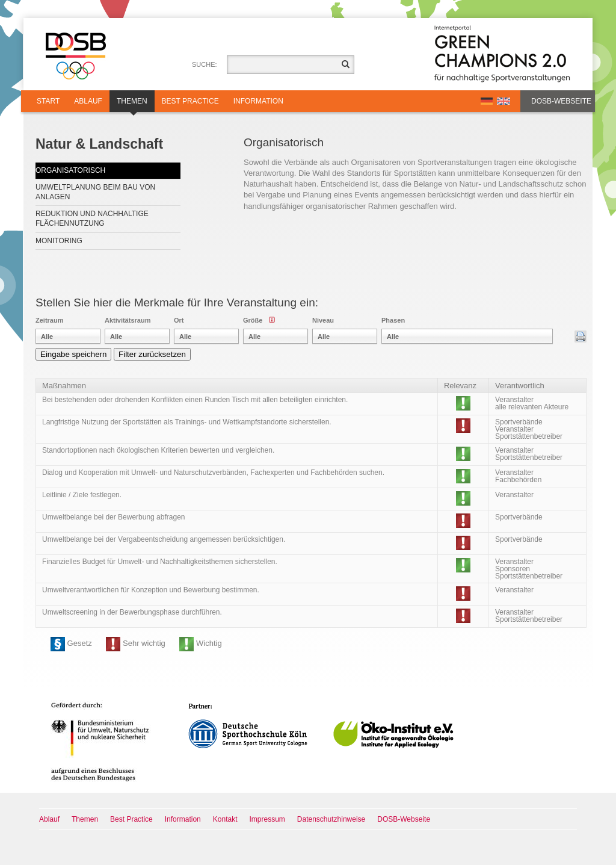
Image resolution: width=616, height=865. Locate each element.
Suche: (205, 64)
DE (487, 101)
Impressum (267, 819)
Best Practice (190, 101)
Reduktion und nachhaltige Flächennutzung (92, 219)
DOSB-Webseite (561, 101)
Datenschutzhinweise (331, 819)
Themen (132, 104)
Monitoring (59, 241)
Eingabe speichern (73, 354)
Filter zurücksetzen (152, 354)
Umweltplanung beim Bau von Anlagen (95, 192)
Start (48, 101)
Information (258, 101)
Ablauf (88, 101)
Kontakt (225, 819)
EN (504, 101)
